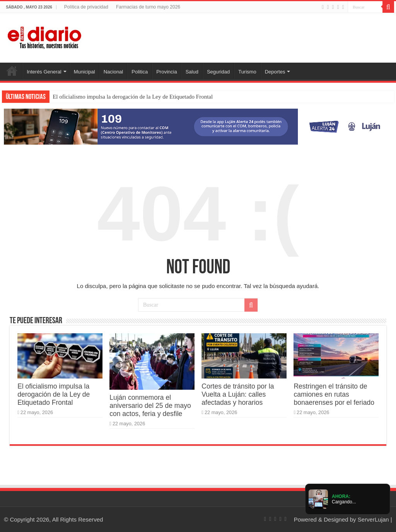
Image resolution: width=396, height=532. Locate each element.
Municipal (84, 72)
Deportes (275, 72)
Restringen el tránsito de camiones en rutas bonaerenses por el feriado (334, 394)
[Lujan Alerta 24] (198, 126)
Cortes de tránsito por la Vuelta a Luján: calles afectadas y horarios (238, 394)
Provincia (166, 72)
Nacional (114, 72)
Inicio (12, 71)
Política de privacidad (86, 7)
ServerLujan (373, 519)
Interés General (44, 72)
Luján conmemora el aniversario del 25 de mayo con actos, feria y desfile (150, 406)
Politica (140, 72)
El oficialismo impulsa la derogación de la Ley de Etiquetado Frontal (133, 97)
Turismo (247, 72)
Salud (192, 72)
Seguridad (218, 72)
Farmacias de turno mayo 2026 (148, 7)
